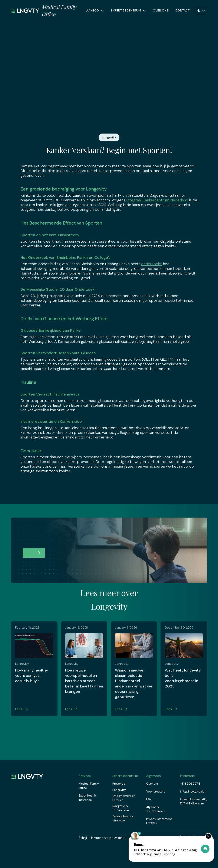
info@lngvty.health (193, 791)
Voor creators (156, 791)
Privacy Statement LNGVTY (159, 821)
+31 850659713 (190, 784)
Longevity (119, 790)
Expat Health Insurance (87, 798)
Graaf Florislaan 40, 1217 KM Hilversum (194, 801)
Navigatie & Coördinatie (120, 808)
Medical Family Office (89, 786)
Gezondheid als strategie (123, 818)
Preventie (119, 784)
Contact (183, 10)
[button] (95, 11)
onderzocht (151, 264)
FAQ (149, 799)
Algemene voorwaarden (155, 809)
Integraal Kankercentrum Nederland (157, 200)
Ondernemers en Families (124, 798)
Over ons (161, 10)
